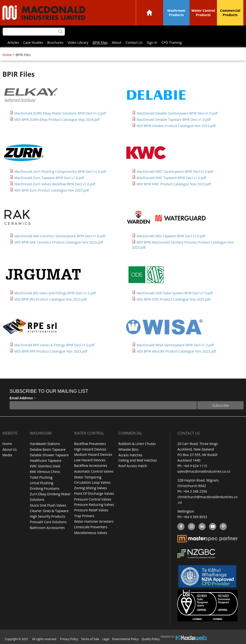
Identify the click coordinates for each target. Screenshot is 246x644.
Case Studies (33, 42)
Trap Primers (84, 516)
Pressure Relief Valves (91, 510)
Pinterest (223, 527)
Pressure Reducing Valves (94, 505)
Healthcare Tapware (46, 460)
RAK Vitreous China (45, 471)
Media (7, 455)
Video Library (78, 42)
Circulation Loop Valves (92, 482)
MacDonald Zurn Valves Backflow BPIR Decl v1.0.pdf (55, 184)
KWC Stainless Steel (45, 466)
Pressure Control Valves (92, 499)
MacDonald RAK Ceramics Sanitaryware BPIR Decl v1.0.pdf (60, 236)
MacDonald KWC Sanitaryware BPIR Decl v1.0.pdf (175, 171)
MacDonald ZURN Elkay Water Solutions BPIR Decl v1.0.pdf (60, 113)
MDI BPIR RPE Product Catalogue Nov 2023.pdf (51, 351)
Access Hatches (130, 455)
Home (149, 13)
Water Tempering (88, 477)
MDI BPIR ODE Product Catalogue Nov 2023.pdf (174, 299)
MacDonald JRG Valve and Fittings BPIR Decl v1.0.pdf (55, 293)
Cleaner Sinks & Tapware (49, 510)
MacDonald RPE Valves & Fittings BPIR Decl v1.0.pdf (54, 345)
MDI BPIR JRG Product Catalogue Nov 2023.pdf (51, 299)
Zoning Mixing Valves (90, 488)
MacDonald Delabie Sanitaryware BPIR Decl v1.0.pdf (177, 113)
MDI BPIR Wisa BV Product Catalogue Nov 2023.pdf (176, 351)
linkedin (202, 527)
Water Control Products (203, 13)
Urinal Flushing (41, 482)
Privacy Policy (69, 639)
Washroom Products (176, 13)
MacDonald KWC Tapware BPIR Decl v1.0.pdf (171, 178)
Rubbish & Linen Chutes (137, 444)
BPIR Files (100, 42)
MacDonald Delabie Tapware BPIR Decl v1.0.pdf (174, 119)
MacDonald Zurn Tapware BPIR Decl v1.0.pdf (49, 178)
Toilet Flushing (41, 477)
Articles (13, 42)
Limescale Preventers (91, 527)
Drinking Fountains (45, 488)
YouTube (212, 527)
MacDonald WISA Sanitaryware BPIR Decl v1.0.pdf (175, 345)
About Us (10, 449)
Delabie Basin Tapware (48, 449)
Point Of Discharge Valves (94, 493)
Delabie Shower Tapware (49, 455)
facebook (181, 527)
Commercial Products (230, 13)
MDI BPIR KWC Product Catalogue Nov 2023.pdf (174, 184)
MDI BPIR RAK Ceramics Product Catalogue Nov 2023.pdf (59, 242)
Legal (106, 639)
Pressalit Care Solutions (48, 521)
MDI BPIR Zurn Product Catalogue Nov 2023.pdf (52, 190)
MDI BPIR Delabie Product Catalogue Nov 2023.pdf (176, 126)
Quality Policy (151, 639)
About (117, 42)
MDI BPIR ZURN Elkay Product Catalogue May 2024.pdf (57, 119)
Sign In (152, 42)
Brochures (55, 42)
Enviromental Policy (125, 639)
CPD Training (172, 42)
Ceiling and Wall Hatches (138, 460)
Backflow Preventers (90, 444)
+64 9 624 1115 (195, 466)
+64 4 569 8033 (195, 517)
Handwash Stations (45, 444)
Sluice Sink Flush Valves (48, 505)
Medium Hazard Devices (93, 455)
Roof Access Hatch (133, 466)
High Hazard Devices (90, 449)
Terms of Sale (90, 639)
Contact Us (134, 42)
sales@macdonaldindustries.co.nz (204, 471)
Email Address (23, 398)
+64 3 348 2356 (195, 491)
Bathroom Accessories (47, 527)
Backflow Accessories (91, 466)
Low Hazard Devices (90, 460)
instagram (191, 527)
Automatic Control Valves (94, 471)
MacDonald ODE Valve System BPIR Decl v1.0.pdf (175, 293)
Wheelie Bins (129, 449)
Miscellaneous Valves (90, 532)
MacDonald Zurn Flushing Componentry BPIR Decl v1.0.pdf (60, 171)
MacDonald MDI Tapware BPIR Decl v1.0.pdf (171, 236)
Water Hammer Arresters (94, 521)
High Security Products (48, 516)
